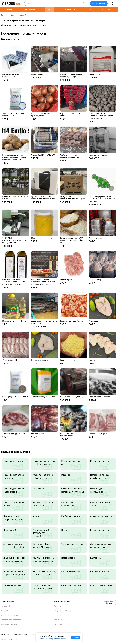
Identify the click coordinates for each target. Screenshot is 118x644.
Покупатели (70, 10)
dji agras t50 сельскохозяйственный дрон (72, 198)
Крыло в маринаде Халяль (71, 321)
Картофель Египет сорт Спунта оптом (73, 115)
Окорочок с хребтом (40, 360)
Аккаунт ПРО (6, 606)
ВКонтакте (58, 620)
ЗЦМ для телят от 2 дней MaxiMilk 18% (13, 115)
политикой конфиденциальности (53, 639)
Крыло (92, 360)
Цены (88, 10)
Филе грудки (95, 321)
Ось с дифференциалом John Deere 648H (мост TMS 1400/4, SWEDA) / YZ (102, 199)
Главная (4, 15)
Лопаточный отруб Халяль (14, 433)
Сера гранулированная (70, 360)
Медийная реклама (9, 624)
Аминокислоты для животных (44, 397)
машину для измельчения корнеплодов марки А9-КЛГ (72, 75)
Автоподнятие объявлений (12, 620)
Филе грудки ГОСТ (10, 360)
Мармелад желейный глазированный (11, 75)
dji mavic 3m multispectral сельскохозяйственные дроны (44, 198)
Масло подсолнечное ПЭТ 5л (15, 321)
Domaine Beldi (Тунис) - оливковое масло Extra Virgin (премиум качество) (44, 282)
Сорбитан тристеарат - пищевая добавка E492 (70, 156)
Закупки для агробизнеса (21, 15)
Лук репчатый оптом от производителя (41, 115)
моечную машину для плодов (73, 397)
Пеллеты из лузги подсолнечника (68, 435)
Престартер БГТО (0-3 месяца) (15, 397)
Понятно (76, 637)
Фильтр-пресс (37, 74)
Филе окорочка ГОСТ (69, 279)
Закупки (50, 10)
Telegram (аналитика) (62, 610)
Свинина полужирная (98, 433)
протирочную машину (98, 155)
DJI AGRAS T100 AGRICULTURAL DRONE (16, 198)
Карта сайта (59, 624)
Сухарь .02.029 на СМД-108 (43, 155)
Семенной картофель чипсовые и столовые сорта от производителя (102, 116)
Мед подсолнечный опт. (41, 238)
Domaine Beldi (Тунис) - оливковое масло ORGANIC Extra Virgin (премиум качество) (14, 283)
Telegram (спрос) (61, 615)
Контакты (58, 606)
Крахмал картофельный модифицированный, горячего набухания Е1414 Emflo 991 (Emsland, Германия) (15, 158)
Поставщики (30, 10)
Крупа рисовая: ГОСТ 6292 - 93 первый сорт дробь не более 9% (73, 240)
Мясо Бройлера (96, 279)
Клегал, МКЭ (94, 74)
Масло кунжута (95, 238)
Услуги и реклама (8, 601)
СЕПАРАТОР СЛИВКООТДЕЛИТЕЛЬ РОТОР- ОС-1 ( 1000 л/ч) (15, 240)
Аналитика (107, 10)
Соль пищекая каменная (99, 397)
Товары (10, 10)
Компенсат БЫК (38, 433)
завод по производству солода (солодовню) (44, 322)
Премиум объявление (10, 615)
